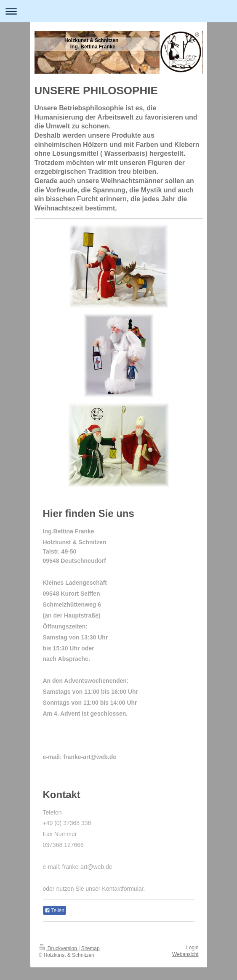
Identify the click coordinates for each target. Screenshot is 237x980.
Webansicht (185, 954)
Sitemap (91, 948)
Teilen (55, 911)
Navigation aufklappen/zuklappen (118, 11)
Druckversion (59, 948)
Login (192, 948)
